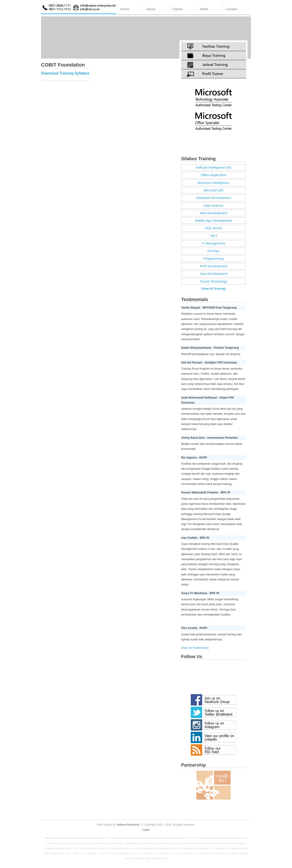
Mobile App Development (213, 221)
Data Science (213, 206)
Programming (214, 259)
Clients (178, 9)
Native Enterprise (128, 825)
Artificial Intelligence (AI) (213, 167)
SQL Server (214, 228)
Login (146, 830)
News (204, 9)
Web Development (214, 213)
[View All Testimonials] (195, 648)
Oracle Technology (213, 281)
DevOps (214, 251)
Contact (231, 9)
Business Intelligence (214, 183)
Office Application (213, 175)
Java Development (214, 274)
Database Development (213, 198)
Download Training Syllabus (65, 73)
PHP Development (214, 266)
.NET (213, 236)
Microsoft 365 (214, 190)
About (151, 9)
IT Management (214, 243)
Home (125, 9)
